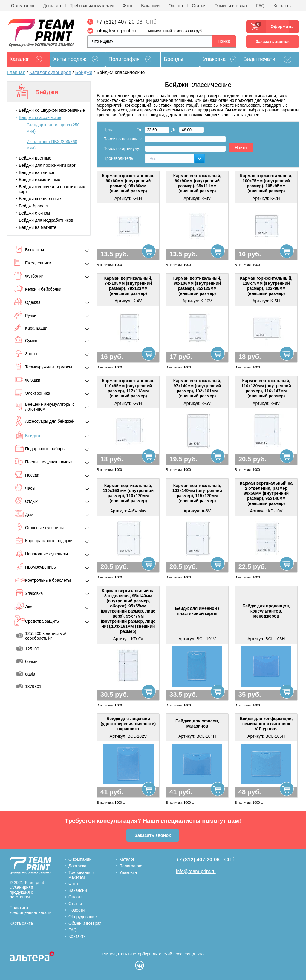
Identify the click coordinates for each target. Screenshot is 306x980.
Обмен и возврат (231, 6)
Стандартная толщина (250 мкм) (53, 128)
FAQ (260, 6)
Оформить (280, 27)
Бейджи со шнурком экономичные (52, 110)
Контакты (282, 6)
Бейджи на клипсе (36, 172)
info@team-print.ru (116, 31)
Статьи (199, 6)
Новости (76, 910)
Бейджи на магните (38, 227)
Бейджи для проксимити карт (47, 165)
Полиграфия (124, 59)
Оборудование (83, 917)
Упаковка (214, 59)
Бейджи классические (40, 117)
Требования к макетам (92, 6)
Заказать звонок (272, 42)
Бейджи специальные (40, 199)
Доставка (52, 6)
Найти (241, 148)
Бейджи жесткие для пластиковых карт (52, 189)
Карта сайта (21, 923)
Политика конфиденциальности (31, 910)
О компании (23, 6)
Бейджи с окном (34, 213)
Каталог (127, 859)
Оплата (176, 6)
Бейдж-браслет (34, 206)
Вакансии (150, 6)
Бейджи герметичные (39, 180)
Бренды (173, 59)
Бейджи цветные (35, 158)
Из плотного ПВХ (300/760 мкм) (52, 145)
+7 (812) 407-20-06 (119, 22)
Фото (127, 6)
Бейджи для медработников (46, 220)
